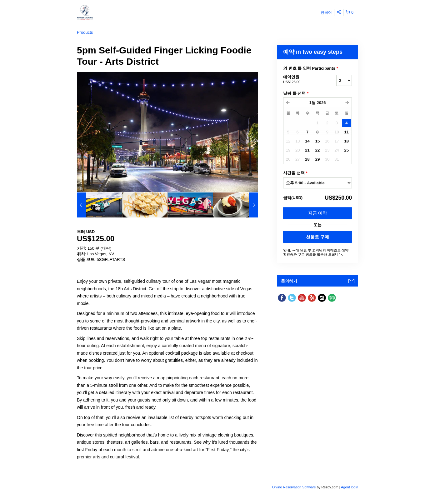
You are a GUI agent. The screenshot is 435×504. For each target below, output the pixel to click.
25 (347, 150)
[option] (100, 205)
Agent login (350, 487)
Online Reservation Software (294, 487)
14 (307, 141)
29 (317, 159)
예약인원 (302, 80)
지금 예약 (317, 213)
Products (85, 32)
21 (307, 150)
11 (347, 132)
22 (317, 150)
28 (307, 159)
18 (347, 141)
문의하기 (289, 281)
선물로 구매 (317, 237)
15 (317, 141)
